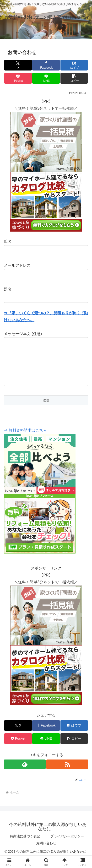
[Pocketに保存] (18, 78)
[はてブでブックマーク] (74, 65)
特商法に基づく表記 (25, 846)
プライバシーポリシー (67, 846)
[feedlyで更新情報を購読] (25, 774)
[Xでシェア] (18, 65)
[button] (74, 78)
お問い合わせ (46, 853)
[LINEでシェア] (46, 78)
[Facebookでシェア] (46, 65)
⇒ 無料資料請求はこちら (25, 440)
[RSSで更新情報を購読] (67, 774)
